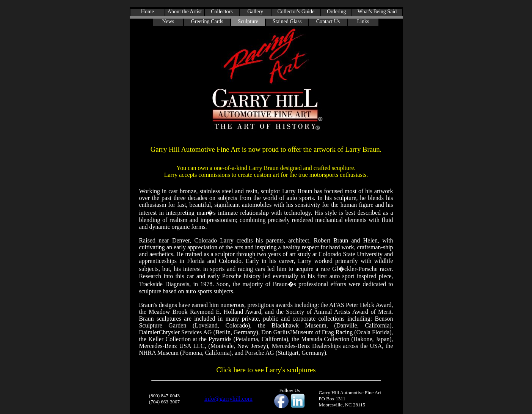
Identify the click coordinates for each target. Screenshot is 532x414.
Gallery (255, 12)
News (168, 21)
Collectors (222, 12)
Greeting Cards (207, 21)
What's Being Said (377, 12)
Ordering (337, 12)
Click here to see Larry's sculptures (266, 370)
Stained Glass (287, 21)
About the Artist (185, 12)
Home (148, 12)
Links (363, 21)
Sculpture (248, 21)
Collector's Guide (296, 12)
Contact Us (328, 21)
